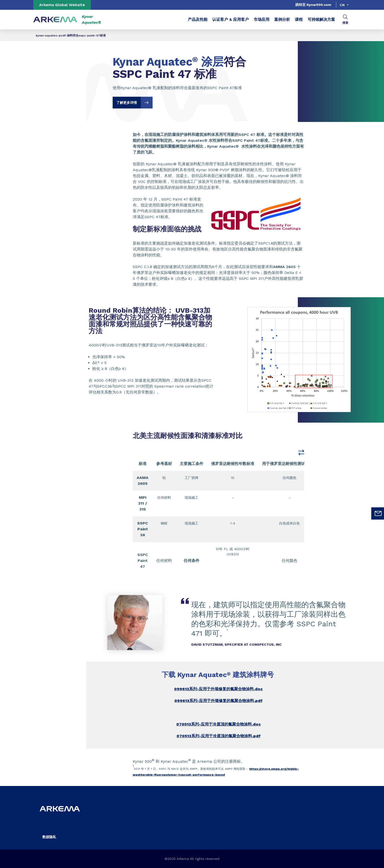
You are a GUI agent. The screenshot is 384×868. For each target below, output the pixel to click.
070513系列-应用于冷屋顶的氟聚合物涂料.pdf (219, 736)
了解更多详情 (134, 103)
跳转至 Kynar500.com (313, 5)
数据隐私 (49, 837)
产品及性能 (198, 19)
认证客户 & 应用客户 (231, 19)
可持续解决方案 (321, 19)
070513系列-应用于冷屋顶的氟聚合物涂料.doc (219, 724)
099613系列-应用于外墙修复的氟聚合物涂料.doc (218, 689)
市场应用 (262, 19)
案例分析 (282, 19)
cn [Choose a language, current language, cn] (342, 5)
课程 (299, 19)
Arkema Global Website (62, 5)
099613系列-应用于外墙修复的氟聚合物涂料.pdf (218, 701)
